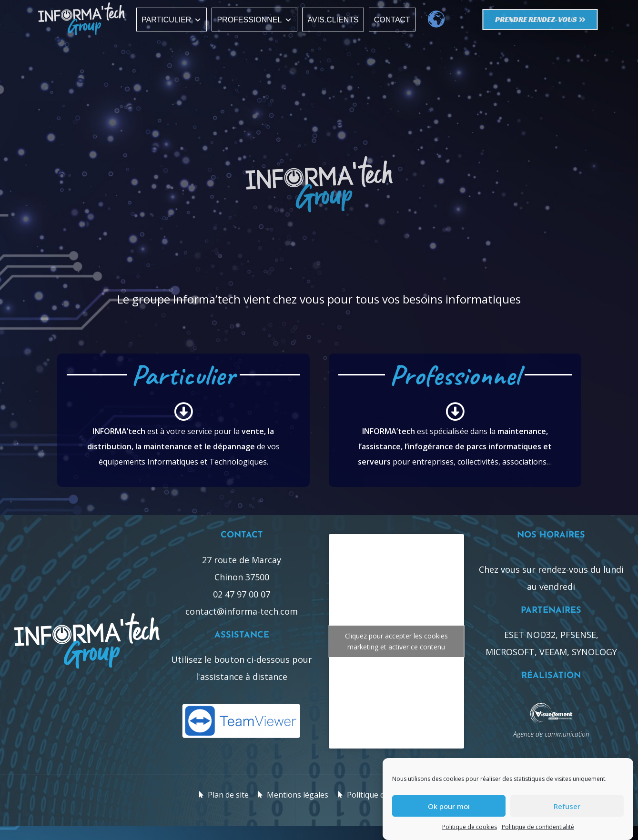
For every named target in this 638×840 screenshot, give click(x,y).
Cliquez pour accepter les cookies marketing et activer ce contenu (396, 641)
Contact (392, 20)
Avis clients (333, 20)
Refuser (567, 806)
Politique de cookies (470, 827)
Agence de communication (551, 734)
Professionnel (254, 20)
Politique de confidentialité (538, 827)
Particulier (172, 20)
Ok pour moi (449, 806)
